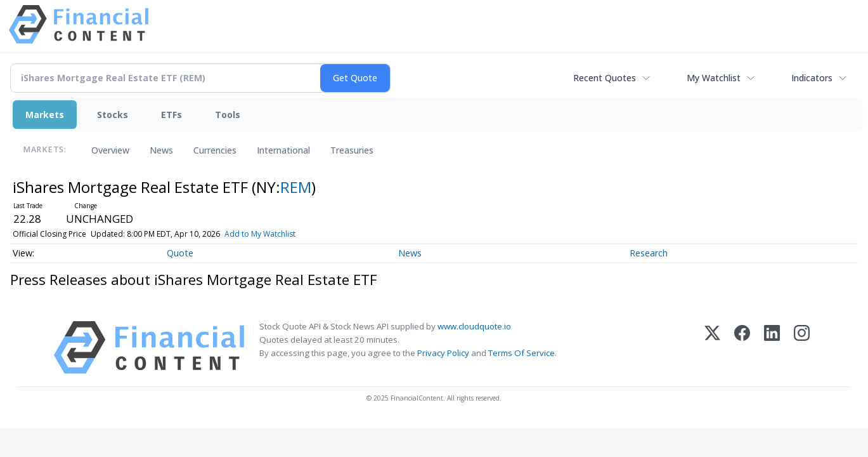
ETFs (172, 115)
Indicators (812, 78)
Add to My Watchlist (260, 234)
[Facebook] (742, 348)
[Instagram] (802, 348)
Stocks (113, 115)
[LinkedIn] (772, 348)
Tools (228, 115)
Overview (110, 150)
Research (649, 253)
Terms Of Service (521, 353)
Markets (45, 115)
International (283, 150)
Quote (180, 253)
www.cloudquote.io (474, 326)
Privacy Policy (443, 353)
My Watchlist (714, 78)
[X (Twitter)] (712, 348)
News (161, 150)
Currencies (215, 150)
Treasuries (352, 150)
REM (296, 187)
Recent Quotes (605, 78)
